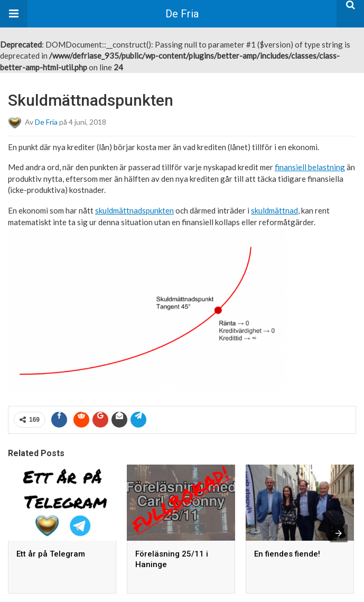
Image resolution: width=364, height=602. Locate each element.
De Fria (182, 14)
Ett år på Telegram (51, 554)
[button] (14, 14)
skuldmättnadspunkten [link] (134, 210)
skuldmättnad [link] (274, 210)
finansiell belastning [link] (310, 167)
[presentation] (339, 533)
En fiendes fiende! (287, 554)
